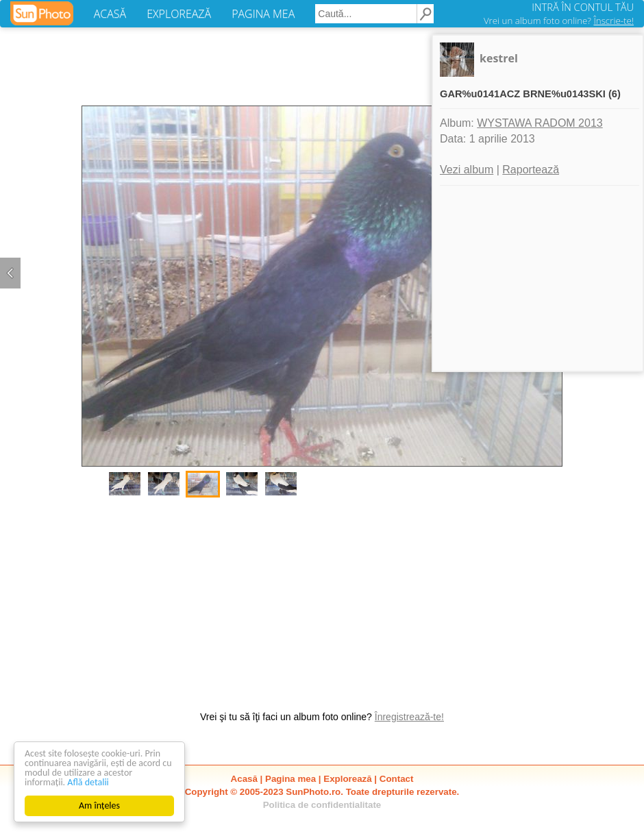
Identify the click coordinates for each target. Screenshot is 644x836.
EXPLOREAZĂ (179, 14)
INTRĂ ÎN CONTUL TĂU (583, 7)
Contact (397, 779)
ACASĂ (110, 14)
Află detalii (88, 782)
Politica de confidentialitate (322, 805)
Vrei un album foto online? (559, 21)
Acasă (244, 779)
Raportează (531, 170)
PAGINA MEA (263, 14)
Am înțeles (99, 806)
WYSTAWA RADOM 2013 (540, 123)
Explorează (347, 779)
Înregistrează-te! (409, 717)
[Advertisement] (322, 597)
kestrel (499, 58)
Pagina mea (290, 779)
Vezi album (467, 170)
